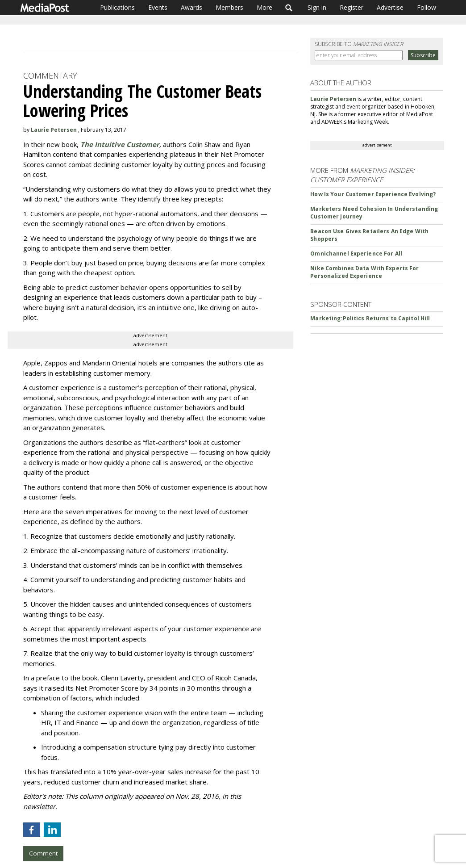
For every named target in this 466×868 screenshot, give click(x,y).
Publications (117, 7)
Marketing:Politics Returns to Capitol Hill (370, 318)
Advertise (390, 7)
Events (158, 7)
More (264, 7)
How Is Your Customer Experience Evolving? (373, 194)
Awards (191, 7)
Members (229, 7)
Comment (43, 853)
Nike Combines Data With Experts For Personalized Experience (364, 272)
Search (289, 8)
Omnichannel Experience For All (356, 254)
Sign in (317, 7)
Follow (426, 7)
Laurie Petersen (54, 130)
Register (352, 7)
